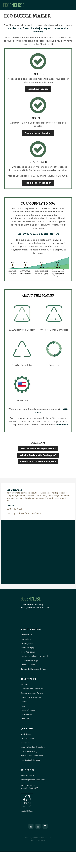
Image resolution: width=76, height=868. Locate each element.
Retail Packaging (28, 652)
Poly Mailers (26, 639)
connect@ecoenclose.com (33, 780)
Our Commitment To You (32, 693)
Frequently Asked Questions (33, 747)
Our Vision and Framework (32, 689)
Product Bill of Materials (31, 697)
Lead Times (26, 734)
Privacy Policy (26, 714)
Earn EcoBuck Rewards (30, 760)
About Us (24, 685)
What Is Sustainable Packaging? (38, 455)
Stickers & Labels (28, 665)
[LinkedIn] (31, 826)
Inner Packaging (28, 648)
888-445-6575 (27, 775)
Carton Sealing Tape (30, 660)
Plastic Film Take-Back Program (38, 462)
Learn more (62, 425)
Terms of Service (28, 710)
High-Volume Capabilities (32, 756)
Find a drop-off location (38, 133)
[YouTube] (45, 826)
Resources (25, 743)
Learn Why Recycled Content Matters (38, 234)
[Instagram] (38, 826)
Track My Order (27, 739)
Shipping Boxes (27, 643)
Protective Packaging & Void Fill (34, 656)
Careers (24, 702)
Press (23, 706)
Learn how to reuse (38, 89)
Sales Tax (25, 719)
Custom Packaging (29, 751)
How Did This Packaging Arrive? (38, 449)
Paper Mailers (26, 635)
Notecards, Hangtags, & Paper (34, 669)
